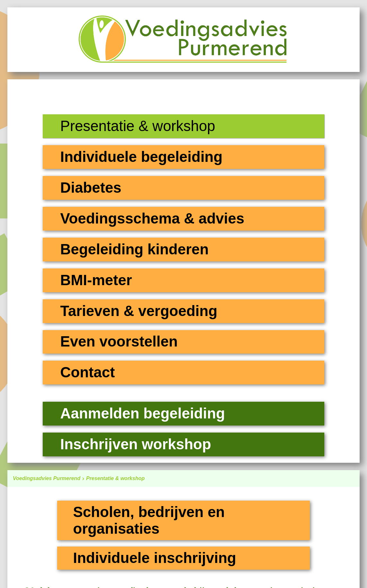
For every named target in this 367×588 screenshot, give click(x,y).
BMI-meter (96, 280)
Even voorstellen (119, 342)
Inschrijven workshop (135, 444)
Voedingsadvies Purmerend (49, 478)
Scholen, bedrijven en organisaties (149, 520)
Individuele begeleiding (141, 157)
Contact (87, 372)
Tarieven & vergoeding (139, 311)
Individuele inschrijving (154, 558)
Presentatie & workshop (115, 478)
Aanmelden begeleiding (142, 413)
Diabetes (91, 188)
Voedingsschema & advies (152, 219)
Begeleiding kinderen (134, 249)
